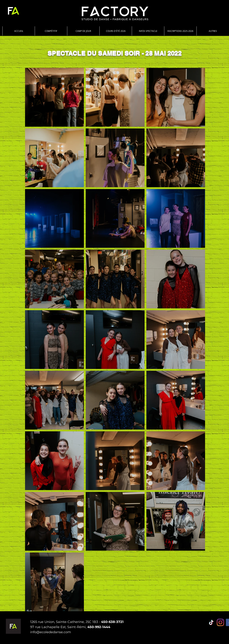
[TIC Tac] (211, 622)
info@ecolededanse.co (49, 632)
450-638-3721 (112, 622)
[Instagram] (220, 622)
